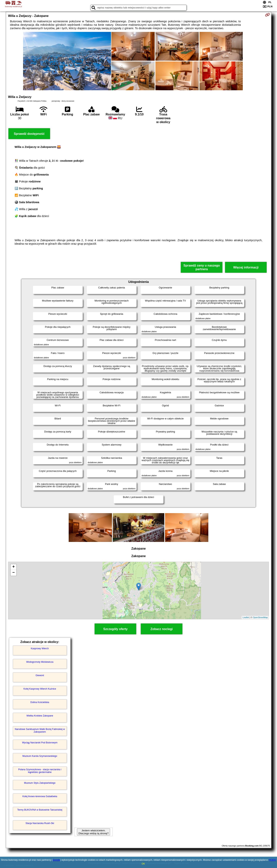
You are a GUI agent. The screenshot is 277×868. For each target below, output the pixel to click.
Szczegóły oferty (115, 629)
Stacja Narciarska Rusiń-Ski (40, 823)
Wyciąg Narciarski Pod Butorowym (40, 743)
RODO (273, 860)
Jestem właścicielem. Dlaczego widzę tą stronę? (93, 832)
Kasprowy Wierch (40, 649)
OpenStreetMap (260, 617)
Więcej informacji (246, 267)
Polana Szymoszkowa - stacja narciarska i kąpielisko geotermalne (40, 771)
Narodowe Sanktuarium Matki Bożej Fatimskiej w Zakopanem (40, 731)
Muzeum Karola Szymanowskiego (40, 756)
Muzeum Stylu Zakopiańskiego (40, 783)
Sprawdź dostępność (29, 134)
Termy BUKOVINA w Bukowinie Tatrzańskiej (40, 810)
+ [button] (14, 567)
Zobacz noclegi (162, 629)
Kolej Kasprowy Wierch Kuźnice (40, 689)
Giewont (40, 675)
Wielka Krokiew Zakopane (40, 716)
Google (56, 860)
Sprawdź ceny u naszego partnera (201, 267)
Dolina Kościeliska (40, 702)
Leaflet (246, 617)
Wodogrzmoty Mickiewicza (40, 662)
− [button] (14, 573)
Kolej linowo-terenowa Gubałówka (40, 796)
